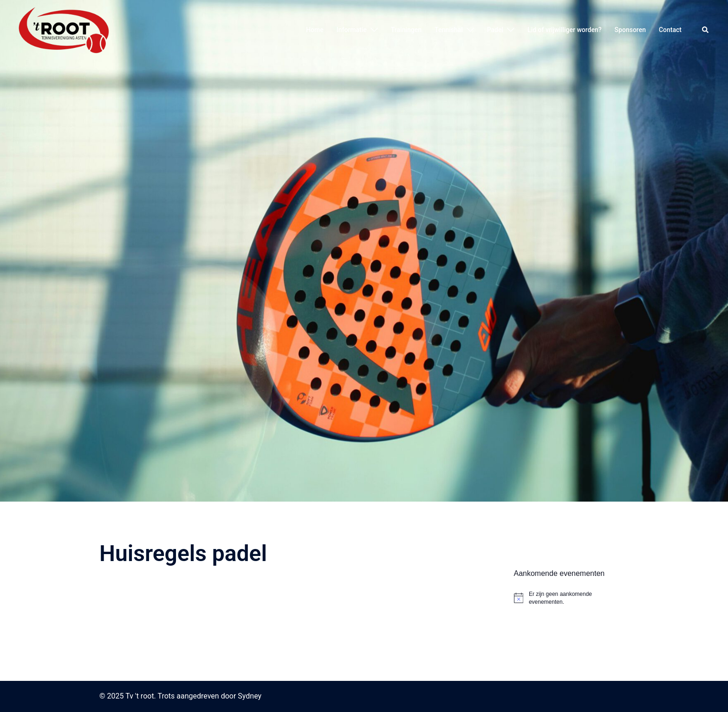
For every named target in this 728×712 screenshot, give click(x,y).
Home (315, 30)
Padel (495, 30)
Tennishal (449, 30)
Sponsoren (630, 30)
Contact (670, 30)
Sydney (250, 696)
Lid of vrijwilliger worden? (565, 30)
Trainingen (406, 30)
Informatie (352, 30)
